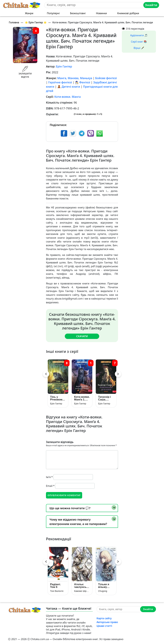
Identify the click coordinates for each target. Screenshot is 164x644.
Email (50, 486)
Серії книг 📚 (139, 42)
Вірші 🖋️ (139, 48)
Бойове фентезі (106, 78)
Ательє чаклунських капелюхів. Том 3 (82, 586)
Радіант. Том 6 (55, 586)
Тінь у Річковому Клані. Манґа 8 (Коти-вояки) (57, 398)
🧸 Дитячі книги (69, 87)
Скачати (82, 336)
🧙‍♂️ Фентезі (83, 82)
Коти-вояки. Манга (68, 97)
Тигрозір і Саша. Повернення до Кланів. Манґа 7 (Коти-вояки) (106, 398)
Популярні (53, 13)
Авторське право (107, 622)
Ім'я (49, 477)
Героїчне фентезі (60, 82)
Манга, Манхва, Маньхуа (75, 78)
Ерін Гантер (64, 66)
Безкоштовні (78, 13)
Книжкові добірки (128, 13)
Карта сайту (104, 618)
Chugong (103, 591)
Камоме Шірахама (82, 591)
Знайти (151, 5)
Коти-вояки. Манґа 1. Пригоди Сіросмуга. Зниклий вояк (82, 398)
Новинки (101, 13)
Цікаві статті (104, 626)
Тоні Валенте (57, 591)
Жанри (29, 13)
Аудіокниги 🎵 (139, 35)
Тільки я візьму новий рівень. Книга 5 (104, 586)
